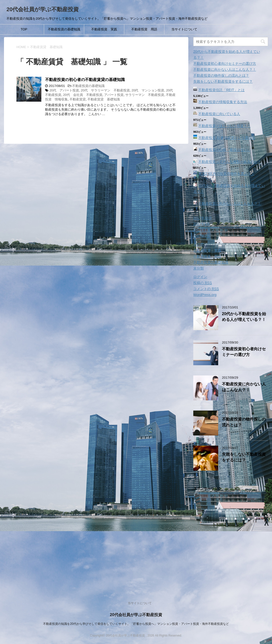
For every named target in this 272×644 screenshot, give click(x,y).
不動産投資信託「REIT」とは (221, 90)
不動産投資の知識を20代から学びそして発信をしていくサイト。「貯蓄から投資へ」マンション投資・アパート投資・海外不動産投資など (136, 624)
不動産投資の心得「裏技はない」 (224, 150)
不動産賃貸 (78, 99)
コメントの (206, 289)
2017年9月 (202, 224)
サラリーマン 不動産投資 (145, 95)
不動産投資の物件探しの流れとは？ (221, 75)
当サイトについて (184, 29)
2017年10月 (203, 218)
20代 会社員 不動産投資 (83, 95)
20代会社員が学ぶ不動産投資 (43, 9)
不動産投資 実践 (104, 29)
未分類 (199, 268)
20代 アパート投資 (64, 90)
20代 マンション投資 (148, 90)
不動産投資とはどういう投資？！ (224, 126)
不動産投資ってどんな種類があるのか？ (230, 162)
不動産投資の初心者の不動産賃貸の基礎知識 (85, 80)
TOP (24, 29)
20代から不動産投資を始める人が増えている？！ (244, 317)
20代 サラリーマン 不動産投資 (105, 90)
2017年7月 (202, 236)
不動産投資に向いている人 (219, 114)
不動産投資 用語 (144, 29)
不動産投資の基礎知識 (64, 29)
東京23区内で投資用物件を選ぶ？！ (226, 174)
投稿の (203, 283)
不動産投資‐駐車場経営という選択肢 (227, 138)
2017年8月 (202, 230)
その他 (199, 244)
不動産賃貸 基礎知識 (104, 99)
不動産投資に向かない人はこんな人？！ (225, 70)
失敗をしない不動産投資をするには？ (223, 81)
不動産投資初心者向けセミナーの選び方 (225, 64)
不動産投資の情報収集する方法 (223, 102)
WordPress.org (205, 295)
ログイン (200, 277)
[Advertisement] (231, 541)
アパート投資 (114, 95)
